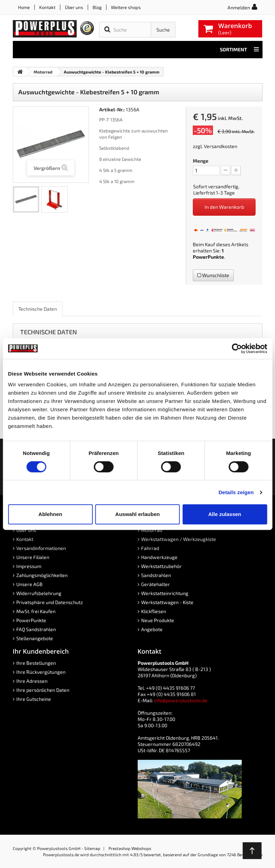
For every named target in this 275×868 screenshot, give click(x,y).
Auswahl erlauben (137, 514)
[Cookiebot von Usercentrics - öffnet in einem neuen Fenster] (237, 349)
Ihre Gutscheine (34, 699)
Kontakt (47, 7)
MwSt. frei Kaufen (36, 611)
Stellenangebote (35, 638)
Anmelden (239, 7)
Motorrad (152, 530)
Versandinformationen (41, 548)
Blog (97, 7)
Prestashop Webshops (130, 848)
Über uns (74, 7)
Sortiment (239, 50)
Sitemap (92, 848)
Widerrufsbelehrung (39, 593)
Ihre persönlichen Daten (43, 690)
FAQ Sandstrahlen (36, 629)
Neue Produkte (158, 620)
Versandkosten (221, 146)
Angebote (152, 629)
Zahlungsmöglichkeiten (42, 575)
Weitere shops (126, 7)
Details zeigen (236, 492)
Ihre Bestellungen (36, 663)
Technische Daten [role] (38, 309)
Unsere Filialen (33, 557)
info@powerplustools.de (181, 700)
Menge (201, 161)
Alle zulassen (225, 514)
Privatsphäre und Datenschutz (50, 602)
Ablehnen (50, 514)
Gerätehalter (156, 584)
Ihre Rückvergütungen (41, 672)
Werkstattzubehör (161, 566)
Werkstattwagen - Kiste (167, 602)
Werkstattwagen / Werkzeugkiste (179, 539)
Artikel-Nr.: (112, 109)
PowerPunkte (208, 257)
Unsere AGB (29, 584)
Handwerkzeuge (159, 557)
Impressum (29, 566)
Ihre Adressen (32, 681)
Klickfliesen (154, 611)
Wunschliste (213, 275)
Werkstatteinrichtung (165, 593)
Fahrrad (150, 548)
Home (24, 7)
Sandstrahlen (156, 575)
